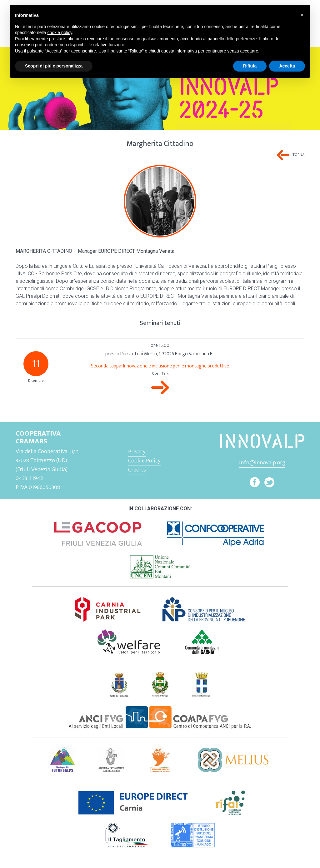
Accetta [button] (287, 66)
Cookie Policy (144, 461)
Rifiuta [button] (250, 66)
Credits (137, 470)
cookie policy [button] (60, 32)
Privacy (137, 451)
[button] (302, 15)
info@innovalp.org (262, 462)
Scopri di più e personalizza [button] (54, 66)
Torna (298, 155)
